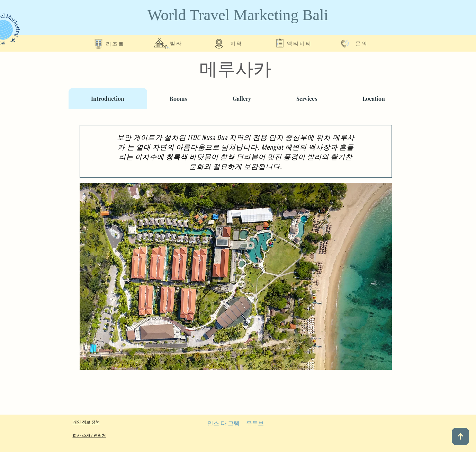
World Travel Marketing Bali (238, 15)
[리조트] (116, 43)
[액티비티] (300, 43)
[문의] (362, 43)
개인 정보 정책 (86, 422)
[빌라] (177, 43)
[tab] (108, 99)
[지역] (237, 43)
